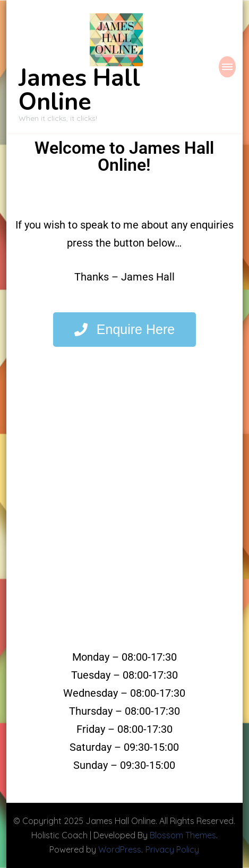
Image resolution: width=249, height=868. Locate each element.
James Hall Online (79, 90)
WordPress (120, 849)
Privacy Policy (172, 849)
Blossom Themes (183, 835)
